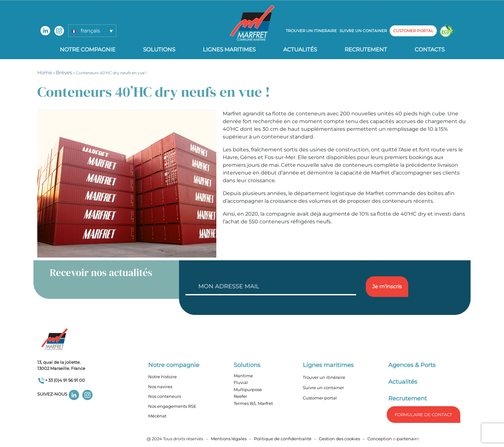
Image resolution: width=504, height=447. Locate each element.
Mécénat (157, 416)
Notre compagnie (88, 49)
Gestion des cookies (339, 439)
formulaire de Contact (423, 415)
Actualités (300, 49)
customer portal (413, 31)
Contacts (430, 49)
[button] (92, 31)
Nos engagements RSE (172, 406)
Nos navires (160, 387)
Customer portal (320, 398)
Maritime (243, 376)
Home (45, 72)
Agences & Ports (412, 365)
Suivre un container (363, 31)
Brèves (64, 72)
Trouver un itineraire (311, 31)
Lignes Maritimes (229, 49)
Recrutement (366, 49)
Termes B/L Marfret (253, 403)
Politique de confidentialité (283, 439)
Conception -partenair (393, 439)
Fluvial (241, 382)
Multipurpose (248, 389)
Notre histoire (162, 377)
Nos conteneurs (165, 396)
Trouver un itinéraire (324, 377)
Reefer (240, 396)
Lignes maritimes (328, 365)
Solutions (159, 49)
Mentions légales (229, 439)
